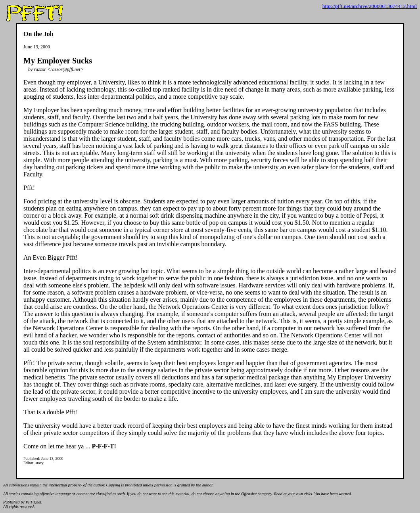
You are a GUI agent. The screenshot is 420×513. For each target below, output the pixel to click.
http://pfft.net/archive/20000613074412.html (370, 6)
